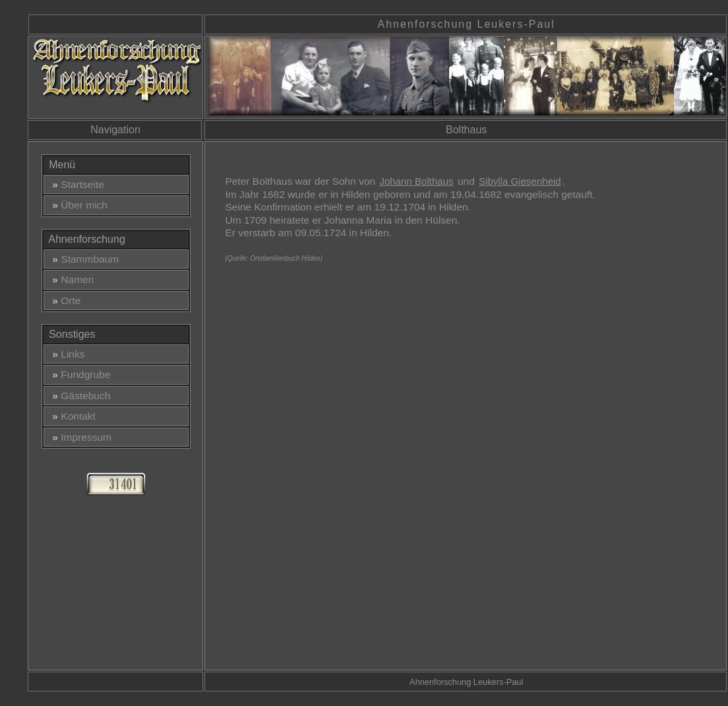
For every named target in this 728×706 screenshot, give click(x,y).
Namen (71, 279)
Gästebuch (79, 396)
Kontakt (71, 416)
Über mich (77, 205)
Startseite (76, 184)
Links (66, 354)
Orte (64, 301)
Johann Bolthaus (416, 181)
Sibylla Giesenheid (520, 181)
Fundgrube (79, 374)
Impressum (79, 437)
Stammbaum (83, 259)
